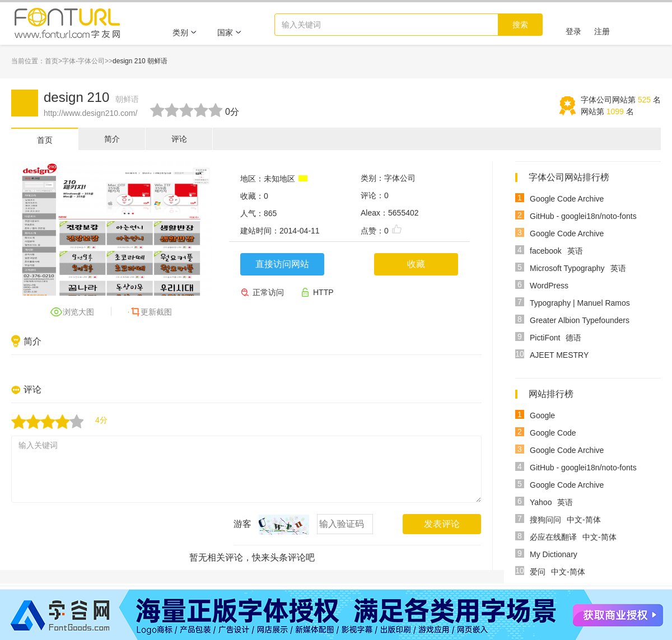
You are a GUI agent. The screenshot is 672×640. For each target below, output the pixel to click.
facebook (546, 251)
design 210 (91, 97)
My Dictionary (554, 554)
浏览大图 (78, 312)
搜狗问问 (545, 520)
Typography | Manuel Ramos (580, 303)
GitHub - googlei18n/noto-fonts (583, 216)
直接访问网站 (282, 264)
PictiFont (545, 338)
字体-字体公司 (83, 61)
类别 (185, 32)
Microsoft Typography (567, 268)
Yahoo (541, 502)
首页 (52, 61)
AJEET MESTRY (559, 355)
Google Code (553, 433)
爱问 (538, 572)
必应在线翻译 (553, 537)
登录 (573, 31)
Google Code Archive (567, 199)
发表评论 (442, 524)
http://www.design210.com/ (90, 113)
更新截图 (156, 312)
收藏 (416, 264)
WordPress (549, 286)
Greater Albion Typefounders (580, 320)
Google (542, 415)
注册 (602, 31)
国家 (230, 32)
